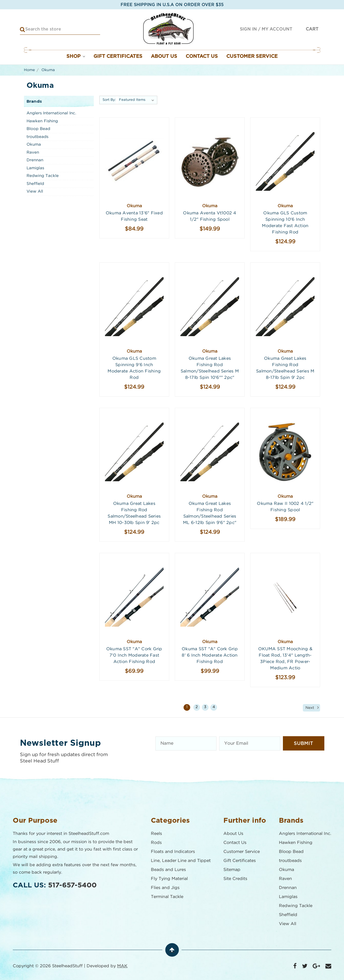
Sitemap (232, 870)
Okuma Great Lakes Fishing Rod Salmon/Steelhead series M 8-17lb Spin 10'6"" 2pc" (210, 368)
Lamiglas (35, 168)
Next (313, 708)
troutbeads (37, 137)
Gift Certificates (118, 57)
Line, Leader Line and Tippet (181, 861)
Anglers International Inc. (51, 113)
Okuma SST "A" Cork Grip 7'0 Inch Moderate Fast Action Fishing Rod (134, 655)
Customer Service (252, 57)
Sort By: (109, 100)
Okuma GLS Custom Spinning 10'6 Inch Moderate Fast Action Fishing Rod (285, 223)
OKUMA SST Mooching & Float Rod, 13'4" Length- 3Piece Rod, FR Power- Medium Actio (285, 659)
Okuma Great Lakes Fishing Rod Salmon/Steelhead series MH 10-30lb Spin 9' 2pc (134, 513)
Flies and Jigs (165, 888)
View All (35, 191)
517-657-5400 (72, 885)
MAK (122, 966)
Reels (156, 834)
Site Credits (235, 879)
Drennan (35, 160)
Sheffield (35, 184)
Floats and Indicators (173, 852)
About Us (164, 57)
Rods (156, 843)
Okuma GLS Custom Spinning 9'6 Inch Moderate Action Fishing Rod (134, 368)
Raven (33, 152)
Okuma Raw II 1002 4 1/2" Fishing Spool (285, 507)
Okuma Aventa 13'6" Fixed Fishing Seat (134, 216)
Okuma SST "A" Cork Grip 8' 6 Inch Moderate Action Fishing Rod (210, 655)
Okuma (34, 144)
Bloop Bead (38, 129)
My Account (277, 29)
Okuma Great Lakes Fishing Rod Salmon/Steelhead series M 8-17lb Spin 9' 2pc (285, 368)
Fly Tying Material (169, 879)
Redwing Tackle (43, 176)
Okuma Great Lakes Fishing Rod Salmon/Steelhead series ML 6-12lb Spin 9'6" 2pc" (210, 513)
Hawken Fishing (42, 121)
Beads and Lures (168, 870)
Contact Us (202, 57)
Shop (76, 57)
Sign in (248, 29)
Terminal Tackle (167, 897)
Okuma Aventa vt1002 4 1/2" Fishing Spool (210, 216)
